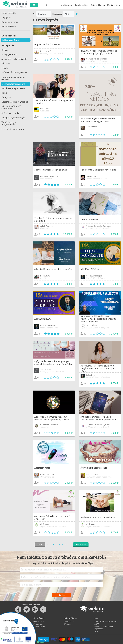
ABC (69, 14)
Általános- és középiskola (14, 59)
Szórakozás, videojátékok (14, 72)
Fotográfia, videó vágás (13, 118)
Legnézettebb (9, 13)
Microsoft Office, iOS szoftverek (11, 107)
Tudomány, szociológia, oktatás (13, 78)
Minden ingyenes (10, 22)
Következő (81, 544)
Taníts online (81, 5)
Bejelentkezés (98, 5)
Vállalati (6, 63)
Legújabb (6, 17)
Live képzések (9, 36)
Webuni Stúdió (39, 627)
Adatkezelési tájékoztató (105, 621)
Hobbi (4, 93)
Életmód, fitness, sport (13, 84)
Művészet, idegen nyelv (13, 88)
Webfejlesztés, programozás (9, 123)
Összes (5, 50)
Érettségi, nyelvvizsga (13, 129)
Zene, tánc (7, 97)
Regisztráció (114, 5)
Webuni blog (38, 624)
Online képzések (10, 40)
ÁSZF (97, 624)
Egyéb (5, 68)
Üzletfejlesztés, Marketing (15, 102)
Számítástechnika (10, 113)
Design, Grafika (9, 54)
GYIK (96, 631)
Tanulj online (66, 5)
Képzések (68, 624)
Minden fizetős (9, 26)
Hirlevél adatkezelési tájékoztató (104, 628)
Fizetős (44, 14)
